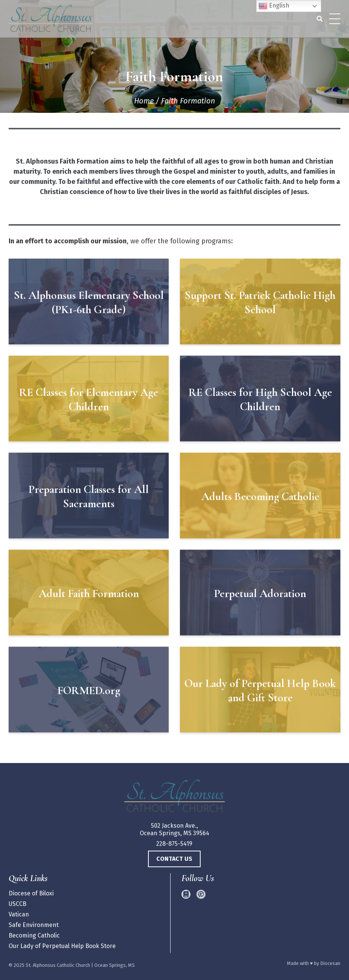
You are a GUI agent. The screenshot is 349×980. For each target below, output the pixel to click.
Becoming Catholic (34, 935)
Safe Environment (34, 925)
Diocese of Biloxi (31, 893)
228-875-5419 (174, 844)
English (274, 6)
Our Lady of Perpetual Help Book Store (62, 946)
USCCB (17, 904)
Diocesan (330, 963)
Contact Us (174, 859)
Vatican (19, 914)
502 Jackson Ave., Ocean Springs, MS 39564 (174, 829)
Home (144, 101)
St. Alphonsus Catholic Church (58, 965)
